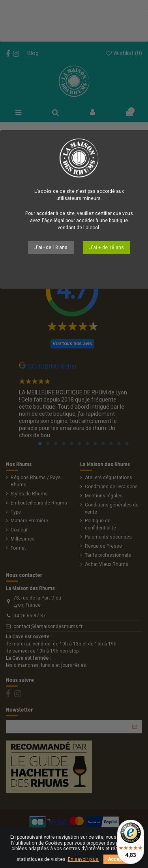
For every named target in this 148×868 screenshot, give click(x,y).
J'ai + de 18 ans (107, 247)
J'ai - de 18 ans (51, 247)
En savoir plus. (84, 859)
